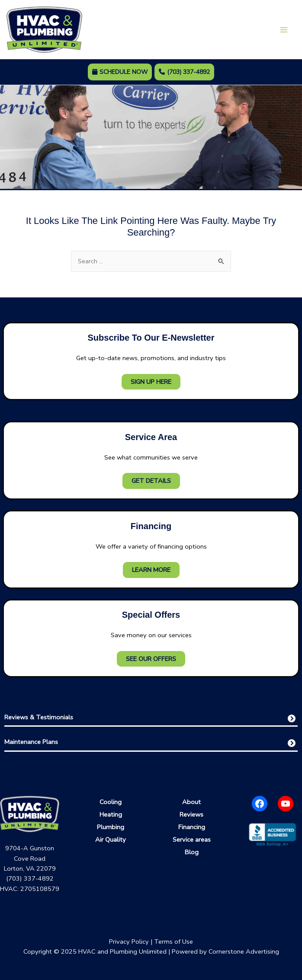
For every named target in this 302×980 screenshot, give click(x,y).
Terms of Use (173, 942)
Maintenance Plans (31, 742)
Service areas (192, 840)
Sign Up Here (151, 382)
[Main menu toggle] (284, 30)
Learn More (151, 570)
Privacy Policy (129, 942)
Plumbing (111, 827)
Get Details (151, 481)
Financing (192, 827)
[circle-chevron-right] (292, 718)
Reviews (191, 814)
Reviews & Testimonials (39, 717)
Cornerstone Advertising (244, 951)
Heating (111, 814)
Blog (192, 852)
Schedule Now (120, 72)
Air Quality (111, 840)
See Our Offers (151, 659)
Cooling (111, 802)
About (191, 802)
